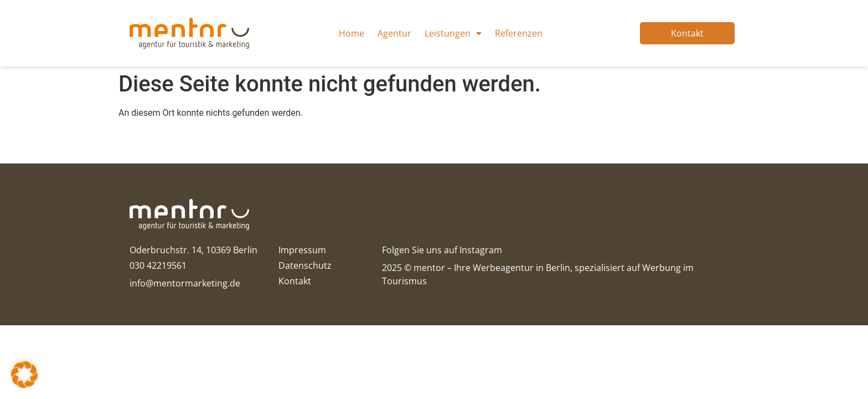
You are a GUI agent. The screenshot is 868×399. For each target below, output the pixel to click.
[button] (24, 375)
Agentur (394, 33)
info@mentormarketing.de (185, 283)
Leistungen (453, 33)
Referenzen (519, 33)
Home (352, 33)
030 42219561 (158, 265)
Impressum (302, 250)
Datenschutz (305, 265)
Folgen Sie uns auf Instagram (442, 250)
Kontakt (295, 281)
